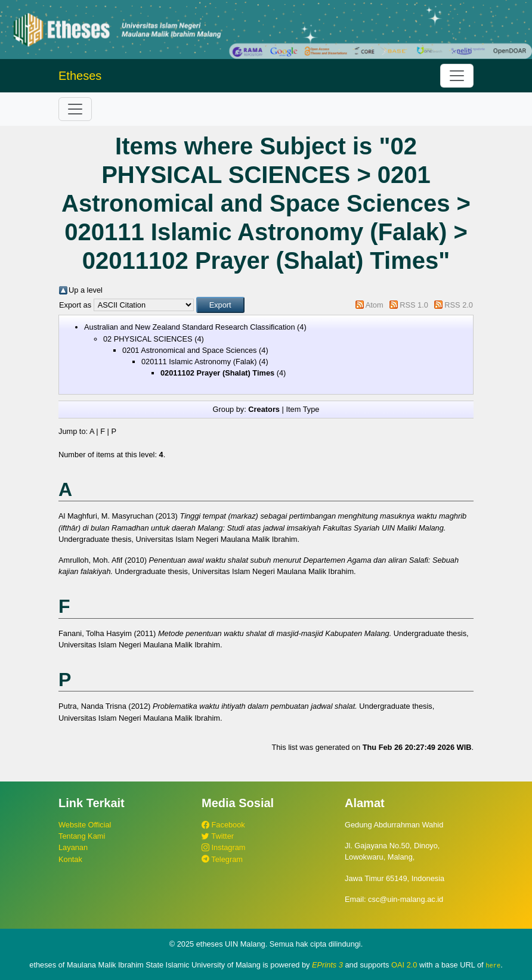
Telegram (222, 859)
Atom (375, 305)
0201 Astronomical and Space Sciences (190, 350)
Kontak (70, 859)
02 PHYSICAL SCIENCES (148, 339)
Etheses (80, 76)
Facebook (223, 825)
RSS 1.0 (414, 305)
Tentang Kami (82, 836)
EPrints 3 (327, 965)
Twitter (218, 836)
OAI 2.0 (404, 965)
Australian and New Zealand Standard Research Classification (190, 327)
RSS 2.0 (459, 305)
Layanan (73, 847)
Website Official (85, 825)
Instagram (223, 847)
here (493, 965)
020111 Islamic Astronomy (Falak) (199, 362)
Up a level (86, 290)
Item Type (302, 409)
